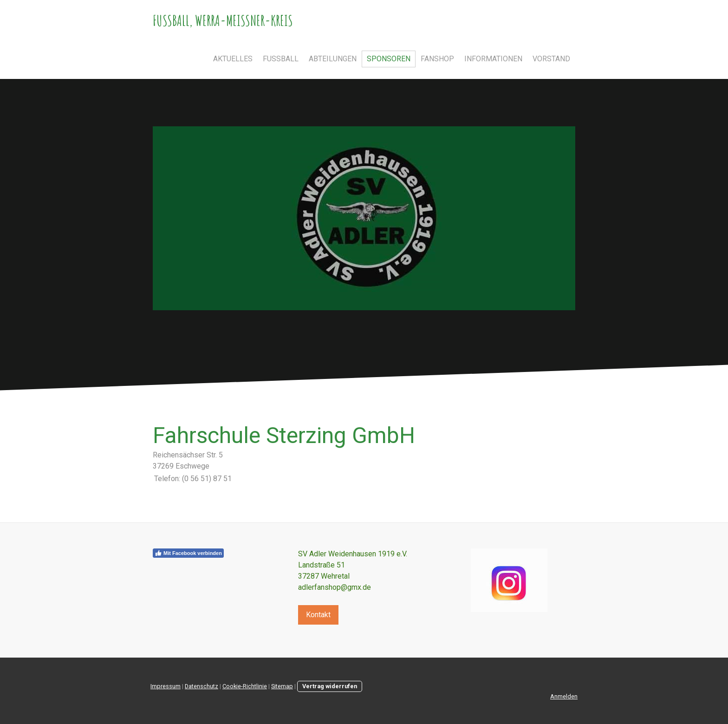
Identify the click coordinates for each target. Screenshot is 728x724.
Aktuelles (233, 59)
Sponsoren (389, 59)
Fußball (281, 59)
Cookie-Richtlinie (245, 686)
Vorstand (551, 59)
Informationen (493, 59)
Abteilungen (333, 59)
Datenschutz (201, 686)
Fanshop (437, 59)
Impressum (166, 686)
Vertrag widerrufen (330, 686)
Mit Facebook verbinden (188, 553)
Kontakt (318, 615)
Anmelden (564, 696)
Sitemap (282, 686)
